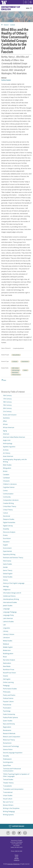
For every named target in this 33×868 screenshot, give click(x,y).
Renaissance (7, 730)
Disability (6, 529)
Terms (17, 857)
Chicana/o (6, 481)
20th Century (15, 368)
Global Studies (8, 577)
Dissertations (25, 362)
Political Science (16, 375)
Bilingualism (7, 468)
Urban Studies (8, 795)
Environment (7, 548)
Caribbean (6, 478)
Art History (7, 453)
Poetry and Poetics (9, 695)
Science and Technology (11, 746)
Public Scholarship (9, 714)
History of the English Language (14, 583)
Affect (5, 421)
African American (9, 427)
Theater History (8, 783)
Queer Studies (8, 721)
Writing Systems (8, 815)
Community (7, 497)
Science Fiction (8, 749)
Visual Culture (8, 799)
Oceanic (6, 676)
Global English (8, 574)
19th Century (7, 405)
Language (6, 609)
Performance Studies (10, 689)
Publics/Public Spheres (10, 717)
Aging (5, 431)
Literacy (6, 631)
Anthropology (16, 370)
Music (5, 657)
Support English (16, 826)
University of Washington (14, 864)
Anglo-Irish (7, 440)
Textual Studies (8, 779)
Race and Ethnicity (9, 724)
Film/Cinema (7, 561)
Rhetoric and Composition (12, 737)
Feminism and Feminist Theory (13, 558)
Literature (6, 638)
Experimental (7, 551)
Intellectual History (9, 596)
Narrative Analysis (9, 660)
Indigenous (7, 590)
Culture (25, 370)
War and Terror (8, 802)
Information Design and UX (12, 593)
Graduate (13, 25)
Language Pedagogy (10, 612)
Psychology (7, 711)
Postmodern (7, 708)
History (5, 580)
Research (6, 25)
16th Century (7, 395)
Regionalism (7, 727)
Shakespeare (7, 759)
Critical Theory (8, 510)
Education (6, 542)
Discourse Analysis (9, 532)
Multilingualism (8, 654)
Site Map (17, 858)
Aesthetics (6, 418)
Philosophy (7, 692)
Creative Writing (8, 503)
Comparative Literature (11, 500)
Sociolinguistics (8, 762)
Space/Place (7, 765)
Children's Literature (10, 484)
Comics (5, 491)
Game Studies (7, 564)
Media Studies (8, 641)
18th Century (7, 402)
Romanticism (7, 743)
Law (4, 625)
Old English (7, 679)
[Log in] (26, 2)
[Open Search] (31, 2)
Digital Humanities (9, 522)
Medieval (6, 644)
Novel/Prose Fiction (9, 673)
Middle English (8, 647)
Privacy (17, 855)
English (5, 545)
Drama (5, 535)
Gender (5, 567)
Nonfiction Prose (9, 670)
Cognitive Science (9, 487)
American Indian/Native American (14, 437)
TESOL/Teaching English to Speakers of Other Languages (16, 775)
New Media (7, 666)
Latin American (8, 618)
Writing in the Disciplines (11, 808)
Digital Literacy (8, 526)
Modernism (7, 650)
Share (4, 380)
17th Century (7, 399)
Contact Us (17, 860)
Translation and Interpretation (13, 789)
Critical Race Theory (10, 506)
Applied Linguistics (9, 447)
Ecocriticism (7, 538)
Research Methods (9, 733)
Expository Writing (9, 554)
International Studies (10, 602)
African (5, 424)
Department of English (11, 8)
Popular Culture (8, 701)
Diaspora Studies (9, 519)
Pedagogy (6, 685)
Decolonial (6, 516)
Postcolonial (7, 705)
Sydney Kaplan (6, 80)
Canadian (6, 475)
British (5, 471)
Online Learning (8, 682)
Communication (8, 494)
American (6, 434)
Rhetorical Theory (9, 740)
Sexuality (6, 756)
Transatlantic (7, 786)
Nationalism (15, 372)
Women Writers (8, 805)
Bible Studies (7, 465)
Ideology (6, 586)
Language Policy (8, 615)
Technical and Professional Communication (12, 770)
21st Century (7, 411)
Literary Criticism (9, 634)
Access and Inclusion (10, 415)
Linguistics (7, 628)
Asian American (8, 456)
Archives (6, 450)
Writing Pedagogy (9, 811)
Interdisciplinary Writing (11, 599)
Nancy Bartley (16, 355)
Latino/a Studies (8, 622)
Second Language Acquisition (13, 753)
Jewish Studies (8, 606)
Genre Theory (8, 570)
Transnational (8, 792)
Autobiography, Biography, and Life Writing (15, 461)
